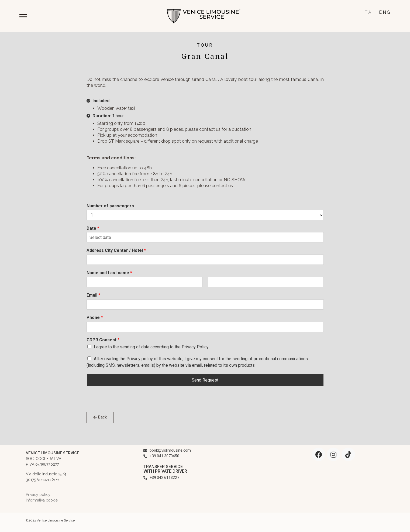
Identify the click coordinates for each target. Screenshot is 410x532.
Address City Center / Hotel (116, 250)
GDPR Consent (103, 340)
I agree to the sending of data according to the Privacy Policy (151, 347)
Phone (95, 318)
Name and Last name (109, 273)
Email (93, 295)
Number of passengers (110, 206)
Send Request (205, 380)
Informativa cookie (42, 500)
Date (93, 228)
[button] (23, 17)
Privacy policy (38, 495)
